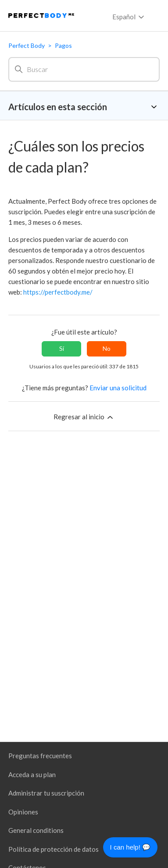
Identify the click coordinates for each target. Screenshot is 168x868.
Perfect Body (27, 45)
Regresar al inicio (84, 417)
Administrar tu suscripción (46, 793)
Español (129, 17)
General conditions (36, 830)
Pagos (63, 45)
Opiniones (23, 812)
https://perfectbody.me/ (58, 292)
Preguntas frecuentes (40, 756)
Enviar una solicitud (118, 388)
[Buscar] (84, 69)
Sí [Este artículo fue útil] (62, 348)
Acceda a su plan (32, 774)
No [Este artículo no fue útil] (107, 348)
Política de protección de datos (54, 849)
